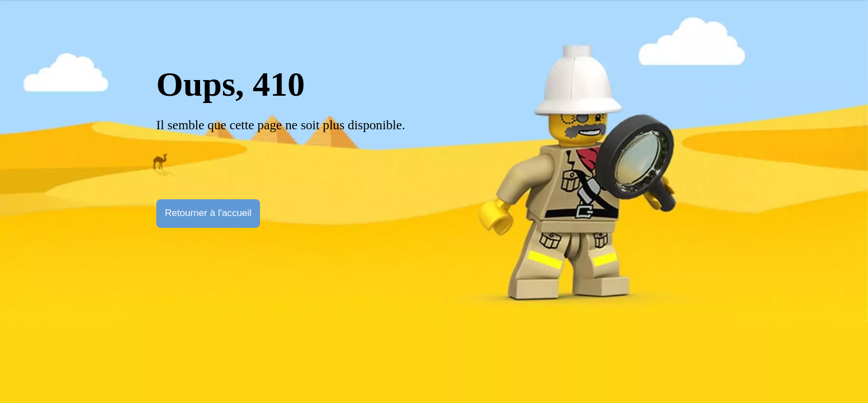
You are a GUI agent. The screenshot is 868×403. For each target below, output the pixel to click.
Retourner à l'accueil (208, 213)
